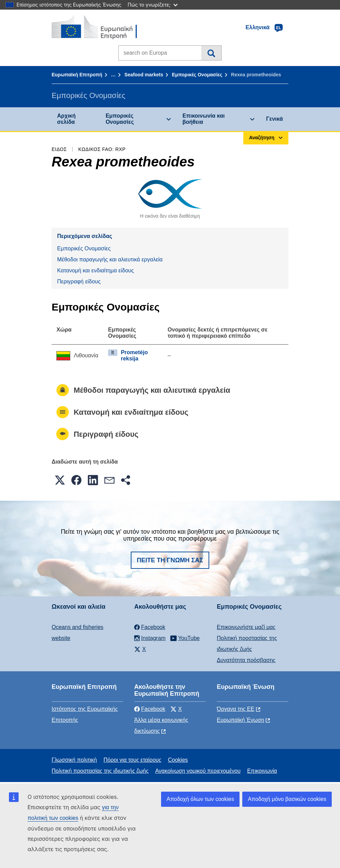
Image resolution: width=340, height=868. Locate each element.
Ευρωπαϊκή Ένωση (241, 720)
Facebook (150, 709)
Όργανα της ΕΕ (236, 709)
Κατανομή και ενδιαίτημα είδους (95, 270)
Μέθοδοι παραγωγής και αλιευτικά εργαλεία (110, 259)
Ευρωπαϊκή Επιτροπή (77, 75)
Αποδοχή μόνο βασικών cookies (287, 799)
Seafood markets (144, 75)
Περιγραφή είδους (79, 281)
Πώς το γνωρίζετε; (153, 5)
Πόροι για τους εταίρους (132, 760)
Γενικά (274, 119)
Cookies (178, 760)
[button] (60, 480)
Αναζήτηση (211, 53)
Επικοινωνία (262, 771)
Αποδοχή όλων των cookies (200, 799)
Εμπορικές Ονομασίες (197, 75)
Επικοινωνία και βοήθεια (204, 119)
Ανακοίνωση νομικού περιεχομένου (198, 771)
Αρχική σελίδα (66, 119)
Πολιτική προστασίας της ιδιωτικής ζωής (100, 771)
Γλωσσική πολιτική (74, 760)
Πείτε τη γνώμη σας (170, 560)
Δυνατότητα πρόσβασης (246, 660)
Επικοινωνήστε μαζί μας (246, 627)
